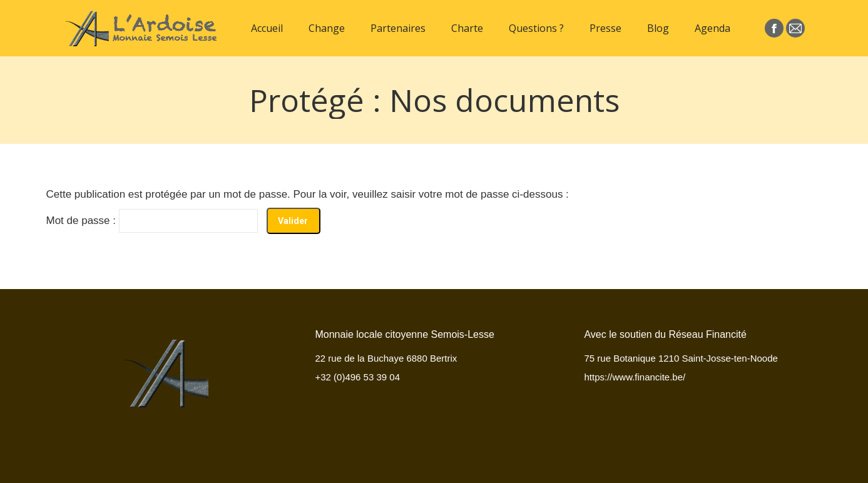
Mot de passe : (152, 221)
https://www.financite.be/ (635, 377)
